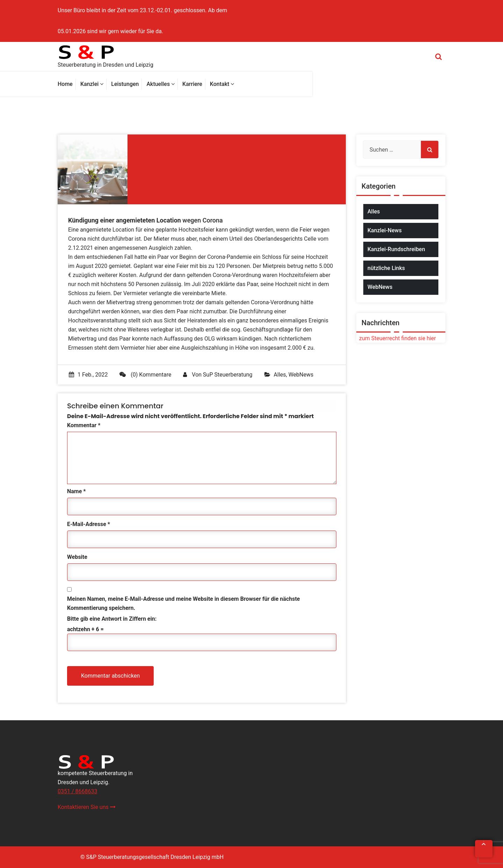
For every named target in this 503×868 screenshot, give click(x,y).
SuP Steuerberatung (228, 375)
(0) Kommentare (145, 375)
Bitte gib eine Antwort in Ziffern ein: (112, 619)
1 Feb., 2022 (88, 375)
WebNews (301, 375)
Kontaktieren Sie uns (87, 807)
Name (76, 491)
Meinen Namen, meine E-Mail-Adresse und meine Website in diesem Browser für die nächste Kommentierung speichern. (183, 603)
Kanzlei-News (385, 230)
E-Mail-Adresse (89, 524)
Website (77, 557)
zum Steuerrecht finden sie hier (396, 338)
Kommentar (84, 425)
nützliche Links (386, 268)
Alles (280, 375)
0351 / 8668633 (77, 791)
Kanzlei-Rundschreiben (396, 249)
